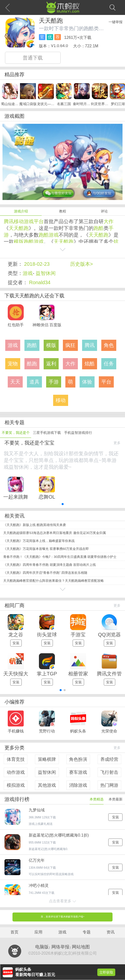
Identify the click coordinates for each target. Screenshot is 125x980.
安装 (16, 643)
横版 (19, 242)
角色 (109, 345)
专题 (87, 932)
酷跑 (24, 228)
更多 (117, 443)
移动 (19, 221)
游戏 (29, 221)
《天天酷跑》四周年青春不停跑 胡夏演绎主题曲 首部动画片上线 (50, 565)
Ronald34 (40, 282)
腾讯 (9, 221)
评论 (104, 211)
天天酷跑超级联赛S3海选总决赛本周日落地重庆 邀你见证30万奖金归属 (55, 533)
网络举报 (60, 947)
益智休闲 (46, 273)
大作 (109, 221)
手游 (54, 382)
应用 (38, 932)
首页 (14, 932)
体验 (87, 382)
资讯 (111, 932)
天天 (14, 228)
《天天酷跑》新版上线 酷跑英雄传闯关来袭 (35, 525)
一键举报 (116, 22)
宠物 (13, 364)
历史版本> (82, 264)
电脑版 (42, 947)
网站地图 (81, 947)
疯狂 (70, 345)
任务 (109, 364)
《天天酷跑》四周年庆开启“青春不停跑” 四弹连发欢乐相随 (45, 573)
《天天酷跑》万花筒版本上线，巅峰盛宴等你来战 (39, 541)
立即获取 (106, 972)
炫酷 (90, 364)
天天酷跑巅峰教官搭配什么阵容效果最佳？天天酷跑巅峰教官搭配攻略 (54, 581)
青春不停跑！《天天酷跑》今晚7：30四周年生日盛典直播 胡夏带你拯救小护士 (60, 557)
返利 (51, 364)
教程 (63, 211)
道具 (34, 382)
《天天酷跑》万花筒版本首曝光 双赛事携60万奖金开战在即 (46, 549)
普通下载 (33, 58)
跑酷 (99, 228)
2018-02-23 (37, 264)
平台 (39, 221)
